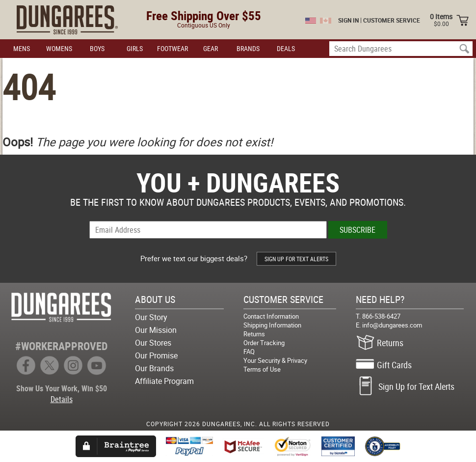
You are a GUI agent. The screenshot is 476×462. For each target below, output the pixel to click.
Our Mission (156, 330)
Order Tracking (264, 343)
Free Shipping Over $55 (204, 15)
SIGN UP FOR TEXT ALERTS (296, 259)
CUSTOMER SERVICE (392, 20)
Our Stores (153, 343)
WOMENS (59, 48)
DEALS (286, 48)
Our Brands (154, 368)
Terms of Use (262, 369)
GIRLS (135, 48)
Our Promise (156, 355)
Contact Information (271, 316)
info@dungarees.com (392, 325)
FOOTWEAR (172, 48)
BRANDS (248, 48)
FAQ (249, 352)
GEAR (211, 48)
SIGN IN (348, 20)
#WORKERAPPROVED (61, 346)
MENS (22, 48)
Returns (254, 334)
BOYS (97, 48)
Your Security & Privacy (275, 360)
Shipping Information (272, 325)
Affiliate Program (164, 381)
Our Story (151, 317)
